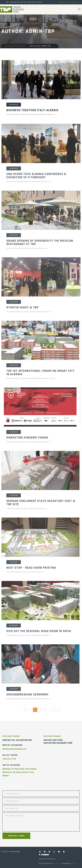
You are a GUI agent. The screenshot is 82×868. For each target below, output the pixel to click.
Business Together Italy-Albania (32, 110)
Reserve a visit (64, 2)
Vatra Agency (57, 863)
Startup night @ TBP (22, 309)
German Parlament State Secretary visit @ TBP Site (41, 504)
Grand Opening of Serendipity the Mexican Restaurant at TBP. (40, 244)
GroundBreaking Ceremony (28, 696)
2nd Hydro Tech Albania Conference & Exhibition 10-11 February (36, 177)
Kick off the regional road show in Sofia (39, 632)
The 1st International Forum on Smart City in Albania (40, 374)
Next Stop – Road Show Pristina (31, 569)
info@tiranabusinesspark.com (14, 749)
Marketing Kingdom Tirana (27, 439)
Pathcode (74, 863)
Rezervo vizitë (76, 2)
